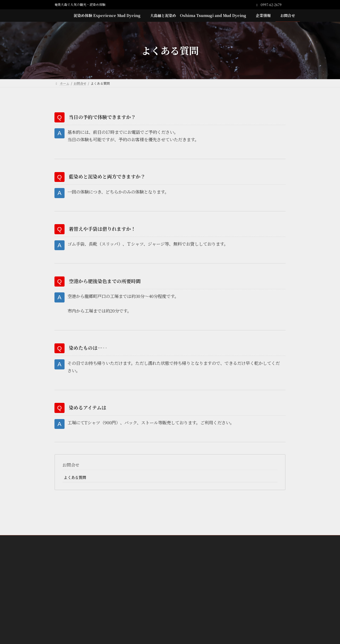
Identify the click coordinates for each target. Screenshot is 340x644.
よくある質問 (75, 487)
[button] (170, 583)
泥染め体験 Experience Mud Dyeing (112, 550)
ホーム (70, 550)
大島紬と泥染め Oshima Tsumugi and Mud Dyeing (189, 550)
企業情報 (245, 550)
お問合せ (71, 475)
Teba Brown (169, 554)
